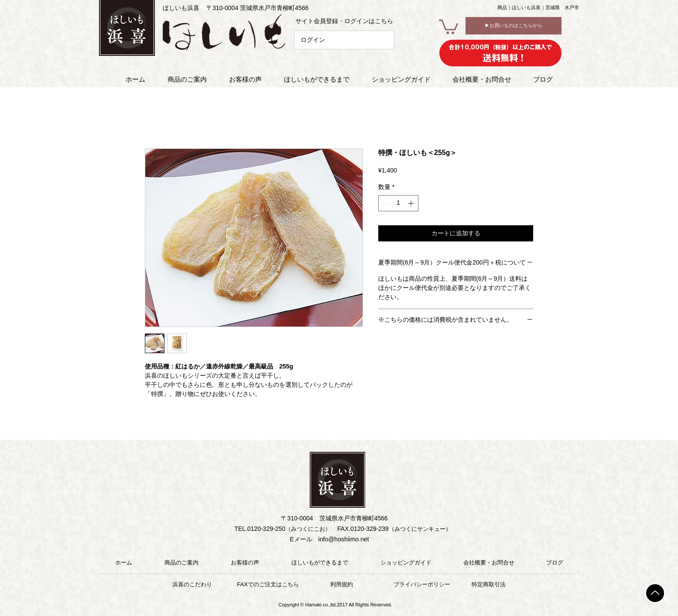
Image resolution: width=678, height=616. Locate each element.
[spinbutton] (398, 203)
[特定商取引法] (489, 585)
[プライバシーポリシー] (422, 585)
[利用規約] (342, 585)
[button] (449, 26)
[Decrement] (385, 203)
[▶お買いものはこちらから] (514, 26)
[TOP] (655, 593)
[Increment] (412, 203)
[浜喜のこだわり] (192, 585)
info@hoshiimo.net (344, 539)
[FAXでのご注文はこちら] (268, 585)
